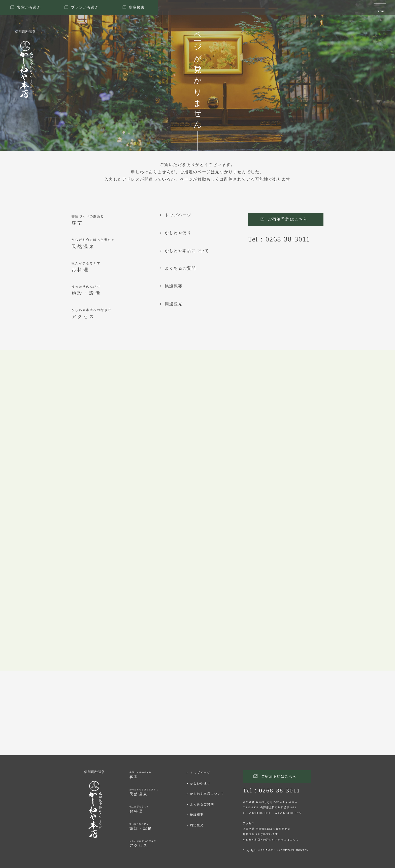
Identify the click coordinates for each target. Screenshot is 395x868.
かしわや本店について (187, 251)
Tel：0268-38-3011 (279, 239)
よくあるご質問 (180, 268)
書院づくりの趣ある (116, 220)
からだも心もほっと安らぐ (116, 244)
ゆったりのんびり (116, 291)
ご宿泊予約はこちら (288, 219)
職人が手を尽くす (116, 267)
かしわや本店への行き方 (116, 314)
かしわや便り (178, 233)
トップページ (178, 215)
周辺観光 (174, 304)
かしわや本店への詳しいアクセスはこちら (271, 840)
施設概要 (174, 286)
